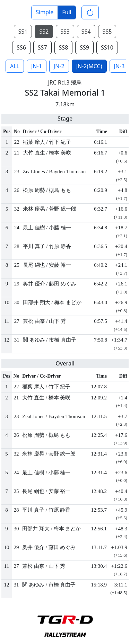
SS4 (86, 32)
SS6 (21, 47)
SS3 (65, 32)
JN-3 (119, 66)
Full (67, 12)
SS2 (44, 32)
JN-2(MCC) (89, 66)
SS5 (107, 32)
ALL (15, 66)
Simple (45, 12)
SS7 (42, 47)
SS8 (64, 47)
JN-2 (59, 66)
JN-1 (37, 66)
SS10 (107, 47)
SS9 (84, 47)
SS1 (23, 32)
